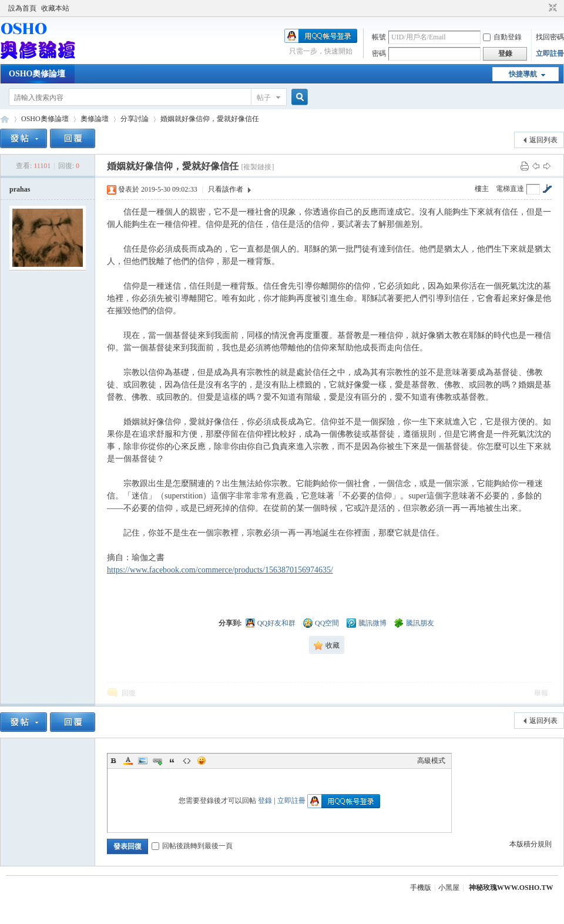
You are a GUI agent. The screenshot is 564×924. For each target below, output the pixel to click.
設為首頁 (22, 8)
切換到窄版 (551, 8)
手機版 (421, 888)
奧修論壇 (95, 119)
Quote (172, 761)
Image (143, 761)
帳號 (379, 37)
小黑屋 (449, 888)
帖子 (264, 98)
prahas (20, 189)
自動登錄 (502, 37)
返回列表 (543, 140)
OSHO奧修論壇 (37, 74)
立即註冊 (550, 53)
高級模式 (431, 761)
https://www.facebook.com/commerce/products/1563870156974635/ (220, 570)
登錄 (265, 801)
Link (157, 761)
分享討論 (135, 119)
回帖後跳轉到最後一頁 (192, 846)
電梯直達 (510, 189)
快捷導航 (523, 74)
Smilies (202, 761)
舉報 (541, 693)
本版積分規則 (531, 844)
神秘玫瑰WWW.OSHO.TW (511, 888)
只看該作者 (226, 189)
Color (128, 761)
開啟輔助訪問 (542, 8)
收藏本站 (55, 8)
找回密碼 (550, 37)
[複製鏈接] (257, 167)
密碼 (379, 53)
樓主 (482, 189)
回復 (129, 693)
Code (187, 761)
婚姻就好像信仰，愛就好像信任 (210, 119)
